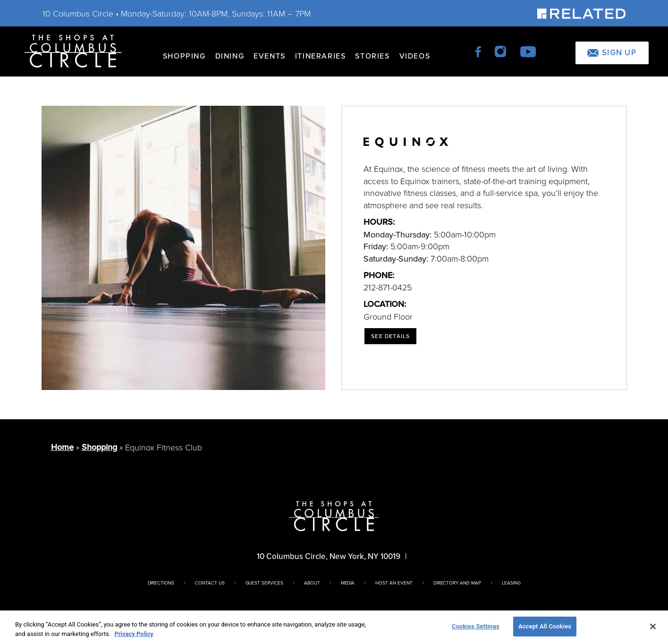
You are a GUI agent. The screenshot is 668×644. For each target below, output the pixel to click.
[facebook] (479, 51)
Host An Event (394, 583)
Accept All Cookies (545, 626)
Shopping (184, 56)
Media (348, 583)
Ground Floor (388, 316)
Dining (230, 56)
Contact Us (210, 583)
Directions (161, 583)
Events (270, 56)
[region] (334, 627)
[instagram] (501, 51)
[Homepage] (73, 50)
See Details (390, 336)
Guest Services (264, 583)
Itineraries (321, 56)
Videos (415, 56)
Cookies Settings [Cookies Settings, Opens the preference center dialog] (476, 626)
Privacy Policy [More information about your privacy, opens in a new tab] (134, 634)
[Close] (653, 627)
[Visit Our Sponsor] (581, 13)
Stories (372, 56)
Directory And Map (457, 583)
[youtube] (528, 51)
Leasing (511, 583)
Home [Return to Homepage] (62, 447)
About (312, 583)
